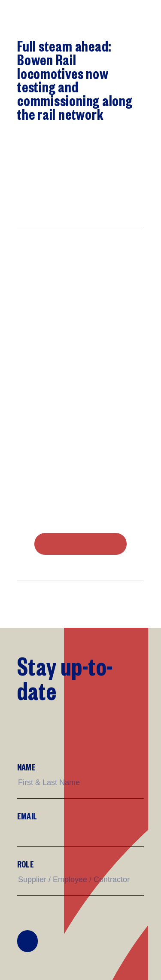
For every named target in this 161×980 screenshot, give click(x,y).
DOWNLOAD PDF (80, 544)
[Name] (80, 783)
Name (26, 767)
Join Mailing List (27, 941)
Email (27, 816)
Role (26, 864)
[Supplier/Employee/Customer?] (80, 880)
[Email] (80, 831)
